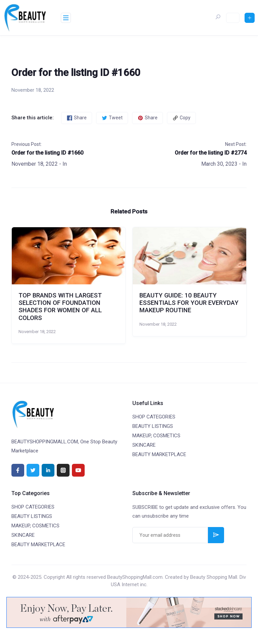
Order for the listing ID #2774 (211, 153)
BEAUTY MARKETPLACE (159, 454)
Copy (181, 118)
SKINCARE (144, 445)
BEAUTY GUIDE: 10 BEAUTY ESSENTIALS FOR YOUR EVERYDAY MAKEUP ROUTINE (189, 303)
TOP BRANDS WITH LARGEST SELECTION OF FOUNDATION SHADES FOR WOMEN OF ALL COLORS (60, 307)
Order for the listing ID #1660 (47, 153)
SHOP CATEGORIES (154, 417)
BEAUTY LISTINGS (153, 426)
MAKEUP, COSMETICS (156, 436)
